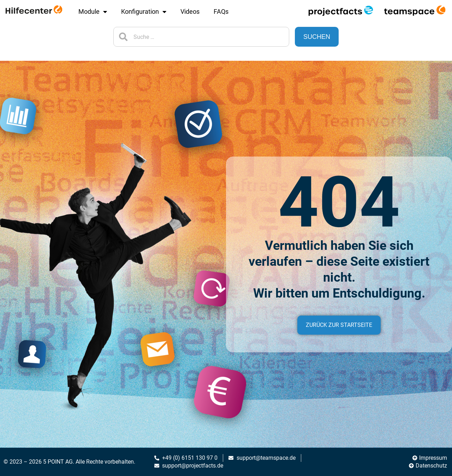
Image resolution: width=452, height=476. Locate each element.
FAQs (221, 11)
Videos (190, 11)
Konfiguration (144, 12)
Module (93, 12)
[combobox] (201, 37)
